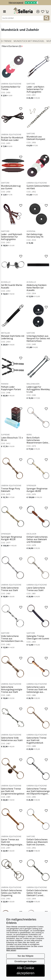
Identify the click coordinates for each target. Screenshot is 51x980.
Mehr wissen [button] (11, 950)
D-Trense (6, 41)
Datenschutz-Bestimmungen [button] (17, 948)
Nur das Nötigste (25, 956)
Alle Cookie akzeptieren (25, 970)
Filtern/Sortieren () (12, 46)
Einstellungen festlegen (25, 961)
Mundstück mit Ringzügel (29, 41)
